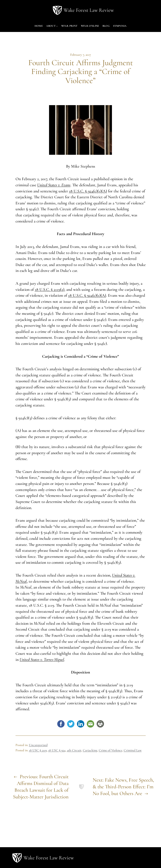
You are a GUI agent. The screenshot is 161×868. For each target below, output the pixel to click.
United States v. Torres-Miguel (42, 660)
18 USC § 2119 (38, 750)
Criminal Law (133, 750)
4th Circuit (74, 750)
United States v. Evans (54, 185)
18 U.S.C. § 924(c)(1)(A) (88, 191)
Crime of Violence (110, 750)
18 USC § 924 (57, 750)
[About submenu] (57, 26)
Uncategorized (38, 745)
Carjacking (90, 750)
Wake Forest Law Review (89, 10)
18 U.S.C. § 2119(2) (50, 290)
